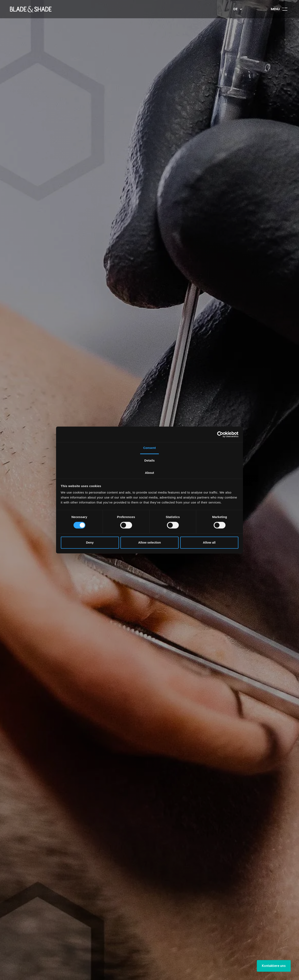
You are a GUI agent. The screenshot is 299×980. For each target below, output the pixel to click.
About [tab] (149, 473)
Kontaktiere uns (274, 966)
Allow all (209, 542)
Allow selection (149, 542)
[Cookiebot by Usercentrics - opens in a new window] (220, 434)
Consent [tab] (150, 448)
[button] (237, 9)
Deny (90, 542)
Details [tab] (149, 460)
